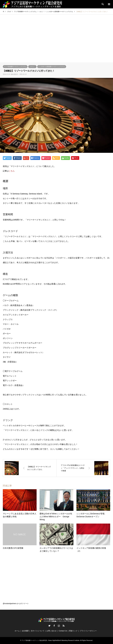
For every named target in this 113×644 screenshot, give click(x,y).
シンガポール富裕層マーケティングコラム (52, 67)
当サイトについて (38, 631)
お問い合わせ (52, 631)
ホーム (17, 631)
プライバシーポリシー (88, 631)
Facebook (54, 626)
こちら (12, 171)
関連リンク (73, 631)
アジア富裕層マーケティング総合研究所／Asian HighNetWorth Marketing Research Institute (51, 640)
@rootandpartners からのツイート (16, 604)
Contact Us (63, 631)
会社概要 (25, 631)
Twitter (49, 626)
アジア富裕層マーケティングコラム (15, 67)
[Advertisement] (56, 41)
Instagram (59, 626)
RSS (64, 626)
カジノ (32, 67)
